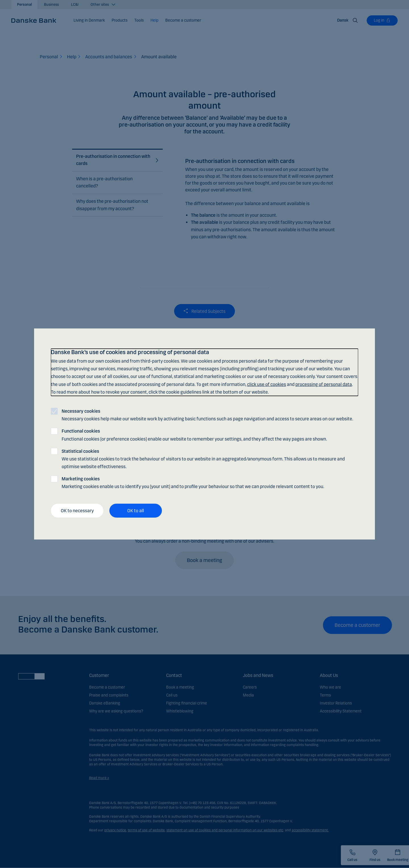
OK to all (136, 511)
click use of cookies (267, 384)
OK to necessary (77, 511)
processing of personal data (324, 384)
